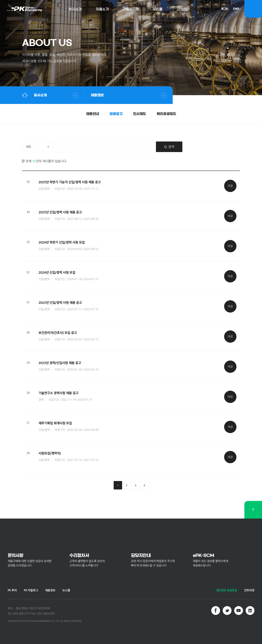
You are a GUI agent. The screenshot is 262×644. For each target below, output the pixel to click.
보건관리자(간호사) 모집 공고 (58, 333)
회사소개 (40, 95)
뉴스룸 (66, 590)
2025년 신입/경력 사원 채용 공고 (60, 212)
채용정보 (97, 95)
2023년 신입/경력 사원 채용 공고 (60, 303)
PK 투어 (12, 590)
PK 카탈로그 (31, 590)
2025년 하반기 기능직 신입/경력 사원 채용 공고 (70, 182)
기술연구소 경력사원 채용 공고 (58, 393)
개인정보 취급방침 (226, 590)
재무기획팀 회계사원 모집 (55, 423)
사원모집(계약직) (50, 453)
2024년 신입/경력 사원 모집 (57, 273)
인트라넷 (249, 590)
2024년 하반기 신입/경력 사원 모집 (61, 242)
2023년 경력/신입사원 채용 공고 (60, 363)
